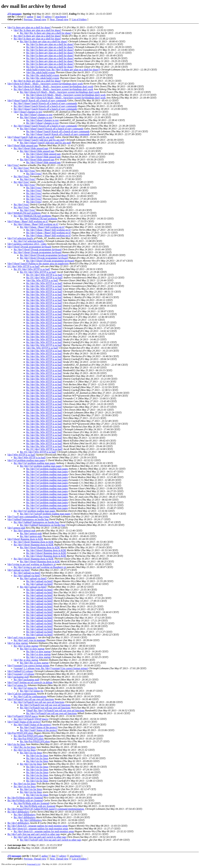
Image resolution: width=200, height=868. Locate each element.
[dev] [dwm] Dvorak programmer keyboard (29, 247)
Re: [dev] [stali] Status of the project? (33, 725)
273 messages (14, 14)
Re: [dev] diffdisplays (18, 812)
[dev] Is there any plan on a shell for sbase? (29, 27)
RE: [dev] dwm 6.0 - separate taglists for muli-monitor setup (38, 829)
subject (48, 17)
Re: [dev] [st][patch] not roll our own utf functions (39, 702)
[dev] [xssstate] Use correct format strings (29, 666)
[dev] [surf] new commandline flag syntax (29, 517)
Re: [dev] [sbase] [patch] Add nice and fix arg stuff (39, 140)
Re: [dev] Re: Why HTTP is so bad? (44, 283)
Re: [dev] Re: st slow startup (34, 663)
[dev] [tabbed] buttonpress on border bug (28, 519)
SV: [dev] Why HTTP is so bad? (24, 266)
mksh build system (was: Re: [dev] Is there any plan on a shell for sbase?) (63, 70)
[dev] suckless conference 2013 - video (27, 244)
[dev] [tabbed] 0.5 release (20, 671)
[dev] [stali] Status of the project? (24, 722)
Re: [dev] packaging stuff (26, 680)
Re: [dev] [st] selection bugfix (29, 241)
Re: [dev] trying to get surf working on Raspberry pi (40, 567)
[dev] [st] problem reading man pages (26, 460)
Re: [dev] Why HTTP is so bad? (30, 458)
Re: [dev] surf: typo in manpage (30, 640)
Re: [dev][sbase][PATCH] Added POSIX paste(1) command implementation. (46, 809)
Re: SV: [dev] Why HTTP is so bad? (32, 269)
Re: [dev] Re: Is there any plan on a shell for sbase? (46, 33)
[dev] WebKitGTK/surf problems (24, 213)
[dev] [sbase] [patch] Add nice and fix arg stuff (31, 137)
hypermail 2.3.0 (34, 864)
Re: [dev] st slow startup (26, 646)
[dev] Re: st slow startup (26, 660)
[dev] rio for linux (16, 744)
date (39, 17)
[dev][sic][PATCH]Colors (20, 733)
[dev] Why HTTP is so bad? (21, 455)
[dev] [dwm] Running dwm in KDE (25, 539)
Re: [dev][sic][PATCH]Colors (29, 736)
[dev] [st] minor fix (17, 685)
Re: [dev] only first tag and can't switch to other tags (34, 834)
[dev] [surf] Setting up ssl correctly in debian (30, 682)
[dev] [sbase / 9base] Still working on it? (28, 221)
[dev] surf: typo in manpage (21, 637)
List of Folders (79, 19)
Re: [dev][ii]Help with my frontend (25, 798)
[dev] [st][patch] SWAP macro (23, 716)
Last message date (17, 845)
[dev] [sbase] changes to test (28, 112)
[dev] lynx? (13, 165)
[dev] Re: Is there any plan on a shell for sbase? (37, 30)
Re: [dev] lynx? (22, 168)
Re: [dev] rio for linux (25, 750)
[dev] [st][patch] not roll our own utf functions (31, 699)
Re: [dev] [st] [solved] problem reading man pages (45, 514)
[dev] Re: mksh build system (41, 72)
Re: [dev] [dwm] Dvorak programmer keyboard (38, 249)
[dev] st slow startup (18, 643)
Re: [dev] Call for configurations (30, 696)
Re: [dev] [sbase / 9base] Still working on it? (36, 224)
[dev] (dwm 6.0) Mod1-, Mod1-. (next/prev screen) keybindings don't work (45, 84)
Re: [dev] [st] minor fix (25, 688)
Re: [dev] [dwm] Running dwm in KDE (34, 542)
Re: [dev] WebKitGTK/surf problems (32, 216)
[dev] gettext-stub (16, 528)
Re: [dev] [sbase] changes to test (36, 115)
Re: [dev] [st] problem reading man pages (35, 463)
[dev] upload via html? (19, 570)
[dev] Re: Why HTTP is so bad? (42, 280)
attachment (61, 17)
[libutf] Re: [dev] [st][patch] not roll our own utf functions (55, 711)
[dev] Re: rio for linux (25, 747)
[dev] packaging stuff (18, 677)
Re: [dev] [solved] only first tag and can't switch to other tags (51, 840)
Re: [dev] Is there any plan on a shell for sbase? (37, 36)
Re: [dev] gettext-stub (25, 531)
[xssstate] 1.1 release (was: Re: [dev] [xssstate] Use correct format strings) (51, 668)
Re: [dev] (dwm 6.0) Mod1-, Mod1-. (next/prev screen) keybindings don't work (53, 86)
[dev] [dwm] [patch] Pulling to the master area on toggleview (38, 264)
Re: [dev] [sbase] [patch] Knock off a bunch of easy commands (45, 103)
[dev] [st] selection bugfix (20, 238)
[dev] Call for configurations (22, 694)
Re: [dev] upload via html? (27, 573)
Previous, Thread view (35, 19)
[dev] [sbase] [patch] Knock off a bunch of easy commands (37, 100)
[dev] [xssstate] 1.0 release (21, 674)
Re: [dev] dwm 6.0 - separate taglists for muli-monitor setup (38, 826)
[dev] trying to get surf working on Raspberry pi (32, 564)
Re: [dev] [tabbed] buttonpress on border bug (36, 522)
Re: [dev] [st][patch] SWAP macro (31, 719)
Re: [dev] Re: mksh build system (43, 75)
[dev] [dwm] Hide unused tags (23, 145)
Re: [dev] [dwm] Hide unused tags (31, 148)
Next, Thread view (59, 19)
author (30, 17)
